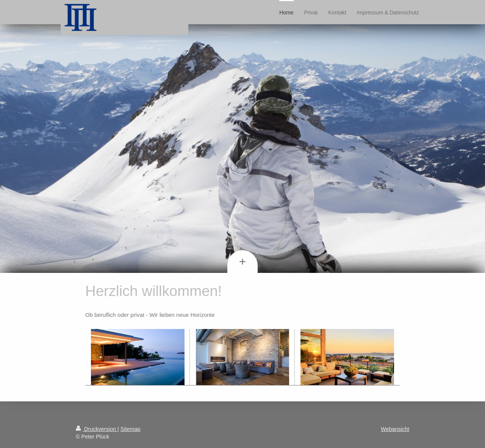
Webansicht (395, 429)
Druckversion (97, 429)
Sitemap (131, 429)
